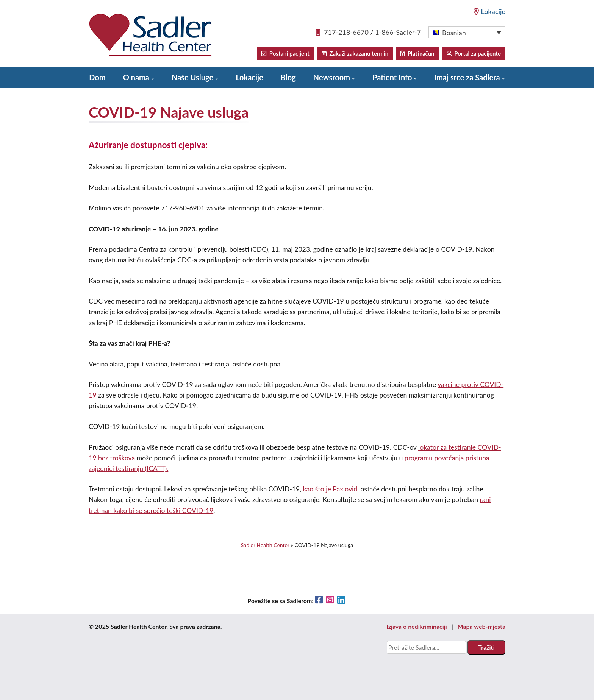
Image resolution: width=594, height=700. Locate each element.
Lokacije (489, 11)
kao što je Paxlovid (330, 489)
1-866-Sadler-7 (398, 32)
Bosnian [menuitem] (454, 33)
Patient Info (392, 77)
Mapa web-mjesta (481, 626)
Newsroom (332, 77)
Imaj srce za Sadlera (467, 77)
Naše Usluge (192, 77)
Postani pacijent (285, 53)
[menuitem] (467, 32)
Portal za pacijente (474, 53)
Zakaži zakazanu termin (355, 53)
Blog (288, 77)
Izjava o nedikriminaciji (417, 626)
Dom (97, 77)
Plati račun (417, 53)
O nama (136, 77)
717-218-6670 (346, 32)
